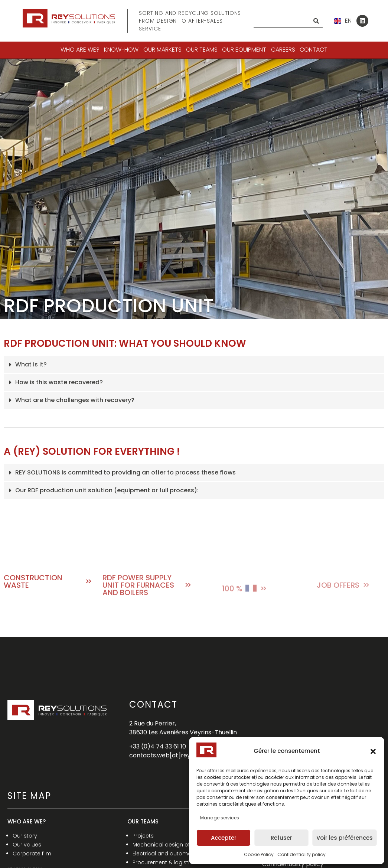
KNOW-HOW (121, 50)
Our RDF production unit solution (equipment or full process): (107, 490)
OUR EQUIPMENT (244, 50)
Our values (27, 845)
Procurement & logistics (164, 862)
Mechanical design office (166, 845)
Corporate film (32, 854)
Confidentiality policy (301, 854)
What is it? (31, 364)
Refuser (281, 838)
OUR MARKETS (162, 50)
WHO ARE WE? (80, 50)
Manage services (220, 818)
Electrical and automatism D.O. (174, 854)
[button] (373, 751)
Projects (143, 836)
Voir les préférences (345, 838)
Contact (314, 50)
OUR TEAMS (202, 50)
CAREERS (283, 50)
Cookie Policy (259, 854)
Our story (25, 836)
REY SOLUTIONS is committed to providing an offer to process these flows (125, 472)
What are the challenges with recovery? (75, 400)
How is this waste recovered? (59, 382)
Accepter (224, 838)
